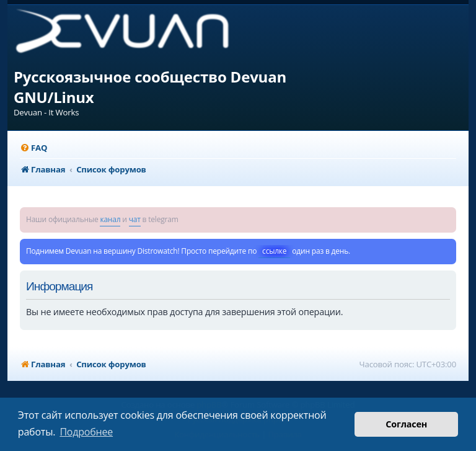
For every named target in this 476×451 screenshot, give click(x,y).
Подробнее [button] (86, 432)
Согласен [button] (406, 424)
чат (135, 219)
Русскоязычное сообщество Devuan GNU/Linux (150, 87)
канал (110, 219)
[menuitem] (33, 148)
